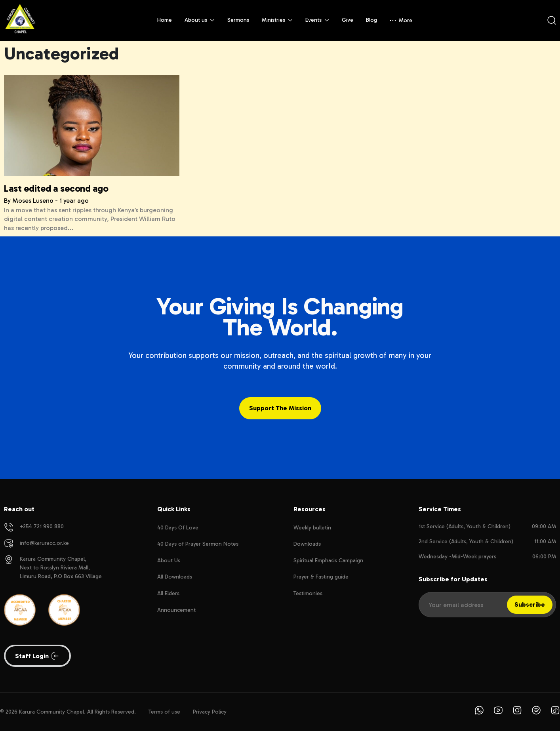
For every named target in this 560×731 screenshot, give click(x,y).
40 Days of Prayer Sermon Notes (198, 544)
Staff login (37, 656)
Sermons (238, 20)
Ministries (277, 20)
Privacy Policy (210, 712)
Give (348, 20)
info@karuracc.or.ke (44, 543)
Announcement (176, 610)
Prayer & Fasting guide (321, 577)
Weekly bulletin (312, 528)
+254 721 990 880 (42, 526)
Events (317, 20)
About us (200, 20)
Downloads (307, 544)
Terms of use (164, 712)
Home (165, 20)
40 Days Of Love (178, 528)
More (401, 20)
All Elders (168, 593)
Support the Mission (280, 408)
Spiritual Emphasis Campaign (328, 561)
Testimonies (308, 593)
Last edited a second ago (56, 188)
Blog (371, 20)
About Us (169, 561)
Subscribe (530, 604)
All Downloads (175, 577)
